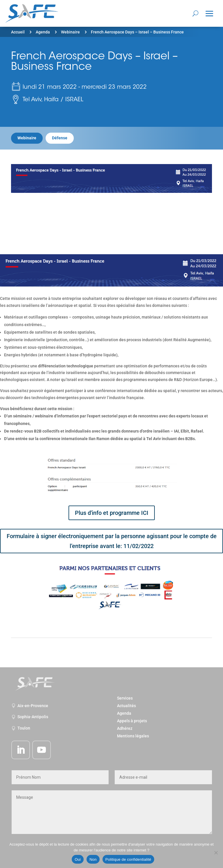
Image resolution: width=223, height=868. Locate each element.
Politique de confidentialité (128, 859)
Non (93, 859)
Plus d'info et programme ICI (112, 513)
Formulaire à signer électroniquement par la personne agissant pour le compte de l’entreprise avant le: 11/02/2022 (112, 541)
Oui (78, 859)
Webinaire (70, 32)
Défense (60, 138)
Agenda (43, 32)
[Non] (216, 853)
